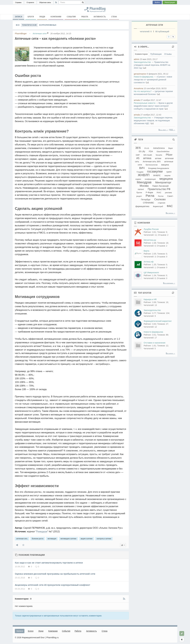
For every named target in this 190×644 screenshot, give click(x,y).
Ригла (150, 196)
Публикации (156, 54)
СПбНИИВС (148, 203)
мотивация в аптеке (68, 539)
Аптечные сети (40, 34)
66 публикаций (162, 31)
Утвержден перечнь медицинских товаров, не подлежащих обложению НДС (153, 121)
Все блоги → (171, 353)
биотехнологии (152, 165)
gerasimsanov (140, 74)
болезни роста (38, 539)
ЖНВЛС (157, 175)
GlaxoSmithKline (163, 152)
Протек (139, 193)
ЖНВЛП (144, 175)
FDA (151, 151)
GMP (138, 155)
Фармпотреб (158, 206)
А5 (138, 158)
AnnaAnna (139, 88)
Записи (18, 17)
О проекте (30, 2)
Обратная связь (45, 2)
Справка (18, 2)
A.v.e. (147, 148)
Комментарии (141, 54)
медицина (166, 179)
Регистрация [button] (170, 2)
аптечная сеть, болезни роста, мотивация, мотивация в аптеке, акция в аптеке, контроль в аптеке (95, 10)
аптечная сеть (22, 539)
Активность (100, 17)
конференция (150, 179)
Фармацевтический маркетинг (158, 321)
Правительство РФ (159, 189)
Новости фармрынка (144, 77)
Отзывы (168, 54)
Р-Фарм (149, 192)
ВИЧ (142, 168)
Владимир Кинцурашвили (159, 168)
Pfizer (169, 155)
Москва (144, 186)
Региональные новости (145, 103)
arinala (137, 100)
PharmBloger (21, 34)
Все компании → (169, 283)
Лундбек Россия (151, 229)
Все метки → (170, 213)
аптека (147, 158)
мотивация (52, 539)
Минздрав (144, 182)
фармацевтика (142, 206)
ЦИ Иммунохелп (151, 273)
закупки (167, 176)
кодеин (138, 179)
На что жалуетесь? (143, 91)
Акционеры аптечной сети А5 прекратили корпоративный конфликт (52, 585)
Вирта (146, 251)
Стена (114, 17)
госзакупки (155, 171)
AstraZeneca (159, 148)
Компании (56, 17)
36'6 (138, 148)
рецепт (139, 196)
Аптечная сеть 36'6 (152, 162)
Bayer (171, 148)
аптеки (158, 158)
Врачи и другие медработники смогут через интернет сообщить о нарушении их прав (153, 106)
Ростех (161, 196)
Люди (42, 17)
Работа (85, 17)
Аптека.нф (149, 262)
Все (18, 25)
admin (137, 59)
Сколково (160, 199)
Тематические (29, 25)
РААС (159, 193)
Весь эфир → (163, 130)
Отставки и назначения (154, 343)
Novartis (159, 155)
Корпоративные (48, 25)
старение (161, 203)
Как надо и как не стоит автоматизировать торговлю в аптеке (49, 563)
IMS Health (148, 155)
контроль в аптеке (104, 539)
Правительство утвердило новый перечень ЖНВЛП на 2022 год (152, 65)
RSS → (172, 130)
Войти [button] (157, 2)
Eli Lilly (142, 151)
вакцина (165, 165)
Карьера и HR (150, 299)
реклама (168, 193)
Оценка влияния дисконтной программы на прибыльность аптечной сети (55, 574)
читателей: (146, 31)
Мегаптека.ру (150, 240)
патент (141, 189)
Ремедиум (42, 532)
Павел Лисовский (160, 186)
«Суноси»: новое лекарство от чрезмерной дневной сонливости (153, 80)
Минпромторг (163, 182)
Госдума (140, 172)
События (71, 17)
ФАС (170, 206)
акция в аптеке (87, 539)
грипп (169, 172)
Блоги (31, 17)
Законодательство (142, 62)
